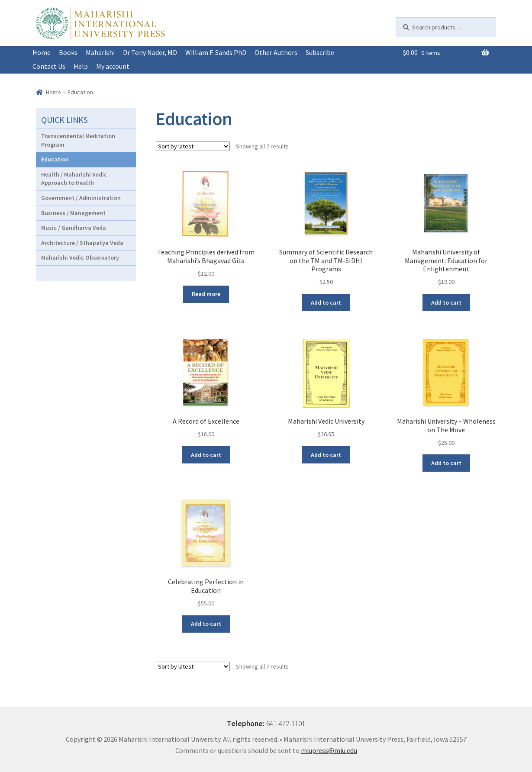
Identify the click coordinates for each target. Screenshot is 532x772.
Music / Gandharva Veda (74, 228)
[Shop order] (193, 146)
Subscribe (320, 52)
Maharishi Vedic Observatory (80, 257)
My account (113, 66)
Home (42, 52)
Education (55, 159)
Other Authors (276, 52)
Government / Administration (81, 198)
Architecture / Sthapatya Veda (82, 243)
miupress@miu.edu (329, 750)
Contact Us (49, 66)
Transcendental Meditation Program (78, 140)
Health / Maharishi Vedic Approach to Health (74, 179)
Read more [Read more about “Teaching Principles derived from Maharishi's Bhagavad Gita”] (206, 294)
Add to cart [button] (326, 302)
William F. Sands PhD (216, 52)
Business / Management (73, 213)
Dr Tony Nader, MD (150, 52)
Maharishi (100, 52)
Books (68, 52)
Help (81, 66)
